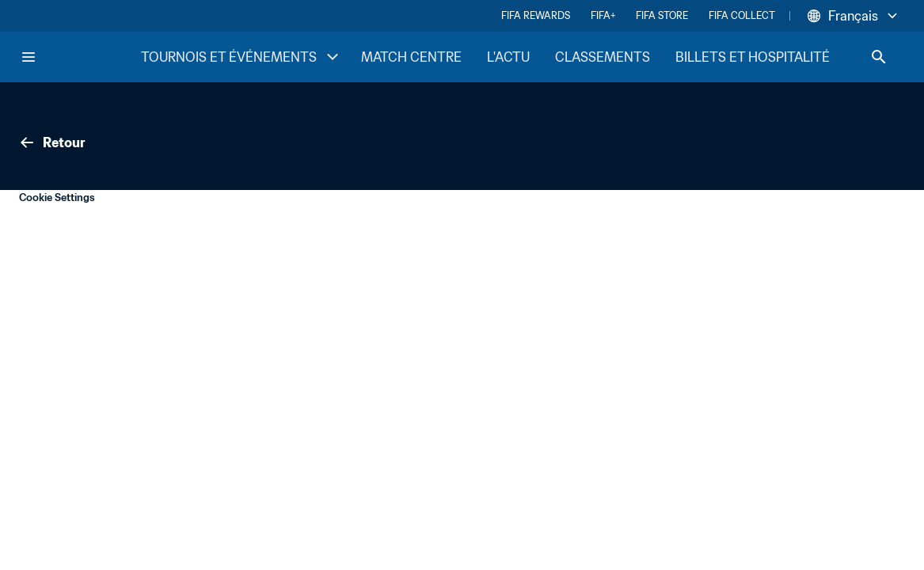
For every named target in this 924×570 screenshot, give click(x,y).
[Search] (879, 57)
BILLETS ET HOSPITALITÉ (753, 57)
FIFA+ (603, 15)
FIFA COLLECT (742, 15)
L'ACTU (508, 57)
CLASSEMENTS (603, 57)
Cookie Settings (57, 198)
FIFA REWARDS (536, 15)
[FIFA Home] (80, 57)
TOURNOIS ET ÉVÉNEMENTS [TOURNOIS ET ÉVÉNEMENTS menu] (241, 57)
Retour (51, 142)
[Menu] (29, 57)
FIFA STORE (662, 15)
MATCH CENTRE (411, 57)
